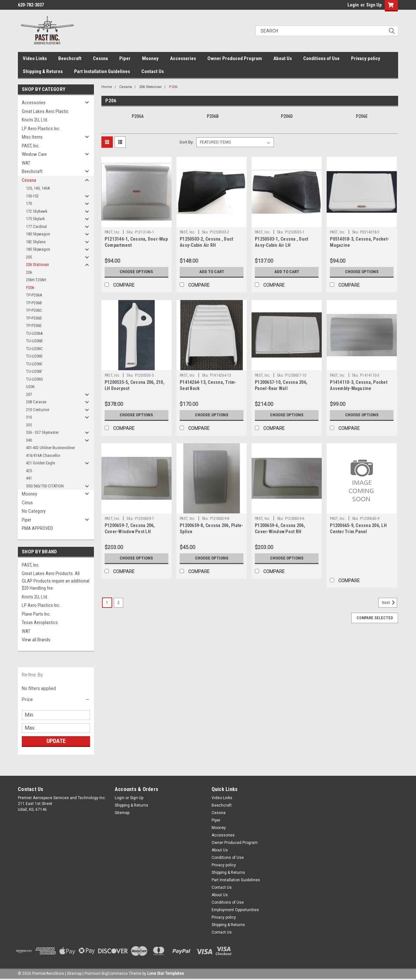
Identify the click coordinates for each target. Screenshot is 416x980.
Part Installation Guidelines (102, 71)
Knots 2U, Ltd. (35, 120)
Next (390, 603)
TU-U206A (34, 333)
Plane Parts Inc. (36, 614)
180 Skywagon (38, 234)
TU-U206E (34, 364)
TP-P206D (34, 318)
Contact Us (153, 71)
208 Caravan (36, 402)
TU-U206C (34, 349)
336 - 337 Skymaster (42, 432)
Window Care (34, 154)
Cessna (100, 58)
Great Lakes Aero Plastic (45, 111)
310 (29, 417)
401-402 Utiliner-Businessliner (51, 448)
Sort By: (187, 142)
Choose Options (136, 272)
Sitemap (122, 813)
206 (29, 272)
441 (29, 478)
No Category (34, 511)
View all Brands (36, 640)
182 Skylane (36, 242)
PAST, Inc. (31, 146)
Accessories (183, 58)
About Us (283, 58)
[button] (56, 699)
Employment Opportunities (235, 910)
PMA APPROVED (37, 528)
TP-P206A (34, 295)
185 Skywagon (38, 249)
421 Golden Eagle (40, 463)
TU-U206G (34, 379)
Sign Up (374, 5)
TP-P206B (34, 303)
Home (107, 87)
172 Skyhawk (37, 211)
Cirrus (27, 503)
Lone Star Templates (166, 974)
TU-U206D (34, 356)
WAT (26, 163)
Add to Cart (212, 272)
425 (29, 471)
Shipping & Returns (43, 71)
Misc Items (32, 137)
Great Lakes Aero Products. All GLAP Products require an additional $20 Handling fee (56, 581)
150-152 (32, 196)
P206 (30, 288)
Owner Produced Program (235, 58)
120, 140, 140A (38, 188)
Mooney (150, 58)
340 (29, 440)
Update (56, 741)
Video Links (35, 58)
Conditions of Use (321, 58)
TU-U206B (34, 341)
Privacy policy (366, 58)
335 (29, 425)
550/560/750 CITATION (45, 486)
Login (353, 5)
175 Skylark (35, 219)
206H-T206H (36, 280)
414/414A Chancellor (43, 455)
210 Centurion (38, 410)
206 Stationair (38, 264)
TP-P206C (34, 310)
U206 (30, 387)
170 (29, 203)
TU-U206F (34, 371)
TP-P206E (34, 326)
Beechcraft (70, 58)
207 (29, 394)
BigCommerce (115, 974)
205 (29, 257)
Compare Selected (375, 618)
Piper (125, 58)
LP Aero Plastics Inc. (41, 129)
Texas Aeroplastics (40, 622)
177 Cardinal (36, 226)
